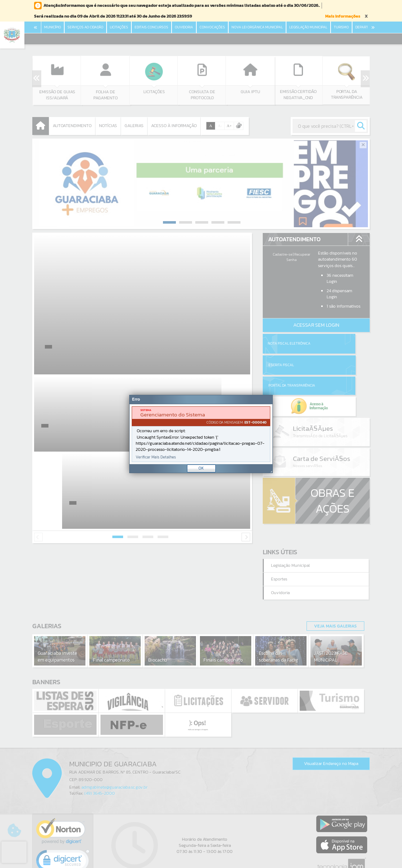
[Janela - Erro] (201, 434)
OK (201, 468)
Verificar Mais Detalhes (156, 457)
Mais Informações (343, 16)
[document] (201, 434)
